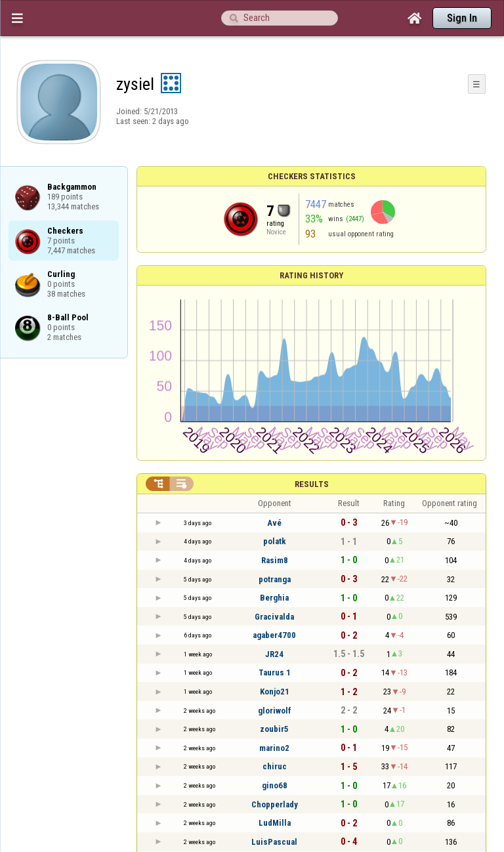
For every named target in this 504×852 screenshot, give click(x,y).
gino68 (275, 785)
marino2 (274, 748)
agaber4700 (274, 635)
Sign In (462, 18)
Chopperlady (275, 804)
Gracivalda (274, 617)
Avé (274, 523)
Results (312, 484)
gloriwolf (275, 711)
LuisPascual (274, 842)
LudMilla (275, 823)
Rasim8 (275, 560)
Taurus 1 (275, 672)
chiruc (275, 766)
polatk (275, 541)
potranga (275, 579)
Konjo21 (275, 692)
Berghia (274, 598)
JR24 (274, 654)
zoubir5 (274, 729)
